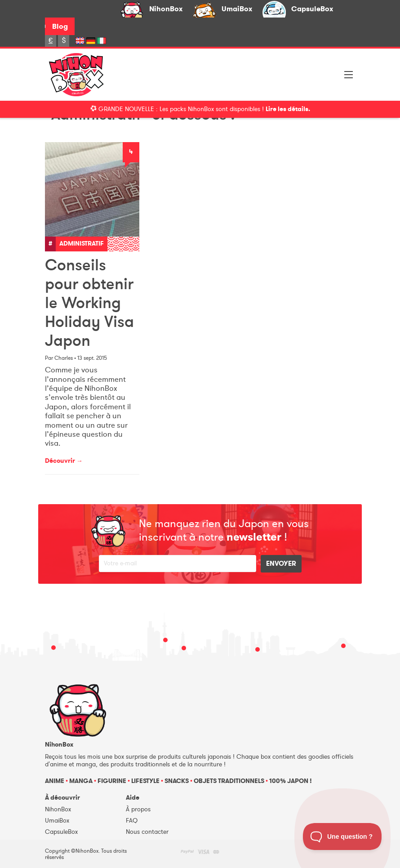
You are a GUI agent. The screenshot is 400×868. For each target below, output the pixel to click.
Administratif (82, 244)
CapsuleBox (312, 9)
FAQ (132, 821)
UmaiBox (237, 9)
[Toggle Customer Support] (342, 837)
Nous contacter (147, 832)
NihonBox (166, 9)
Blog (60, 26)
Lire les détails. (288, 109)
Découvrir (64, 461)
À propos (138, 809)
